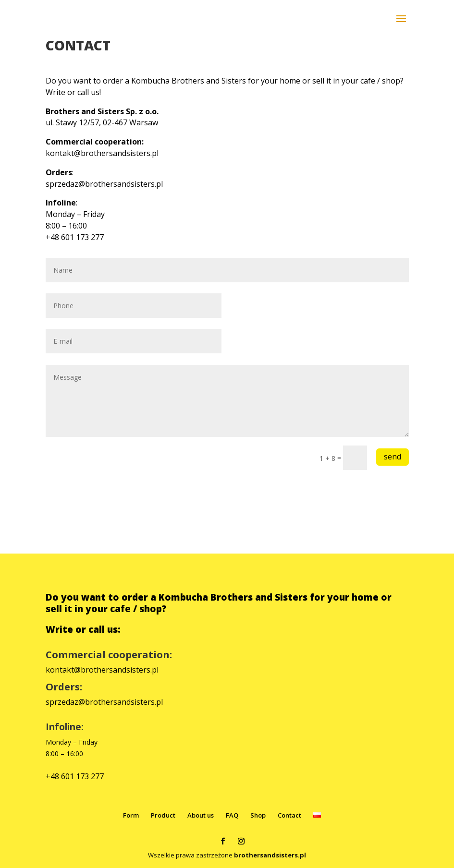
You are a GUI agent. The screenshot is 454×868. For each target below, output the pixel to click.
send (393, 457)
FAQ (232, 815)
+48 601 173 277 (75, 776)
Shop (258, 815)
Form (131, 815)
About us (201, 815)
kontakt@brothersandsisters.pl (102, 153)
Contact (289, 815)
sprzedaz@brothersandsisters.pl (104, 184)
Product (163, 815)
